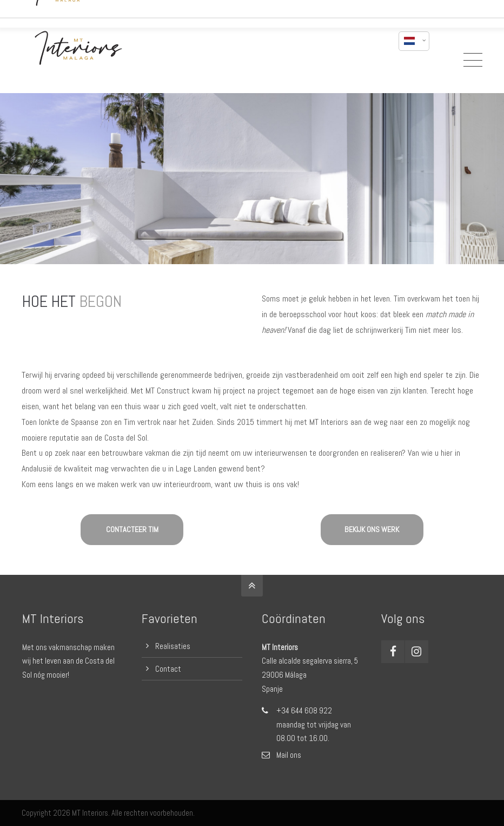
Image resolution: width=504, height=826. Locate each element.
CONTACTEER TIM (132, 529)
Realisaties (173, 646)
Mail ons (289, 755)
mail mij (370, 9)
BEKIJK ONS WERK (372, 529)
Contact (168, 669)
